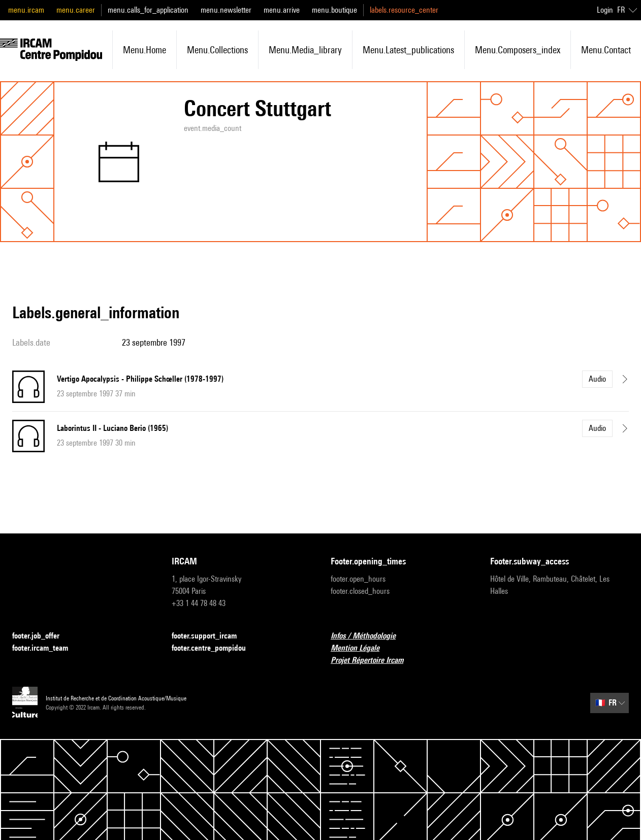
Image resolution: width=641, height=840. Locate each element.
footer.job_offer (42, 636)
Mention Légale (361, 648)
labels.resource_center (404, 10)
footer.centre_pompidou (215, 648)
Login (605, 10)
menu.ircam (26, 10)
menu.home (145, 50)
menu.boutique (334, 10)
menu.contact (606, 50)
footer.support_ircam (210, 636)
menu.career (76, 10)
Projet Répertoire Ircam (373, 661)
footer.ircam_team (46, 648)
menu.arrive (282, 10)
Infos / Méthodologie (369, 636)
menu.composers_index (518, 50)
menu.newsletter (226, 10)
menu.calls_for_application (148, 10)
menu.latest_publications (408, 50)
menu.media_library (305, 50)
